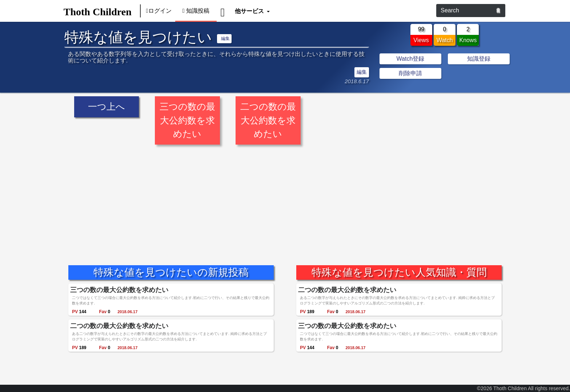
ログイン (159, 11)
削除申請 (410, 73)
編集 (225, 39)
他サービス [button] (250, 11)
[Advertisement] (285, 199)
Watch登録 (411, 59)
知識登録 (479, 59)
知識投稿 (196, 11)
